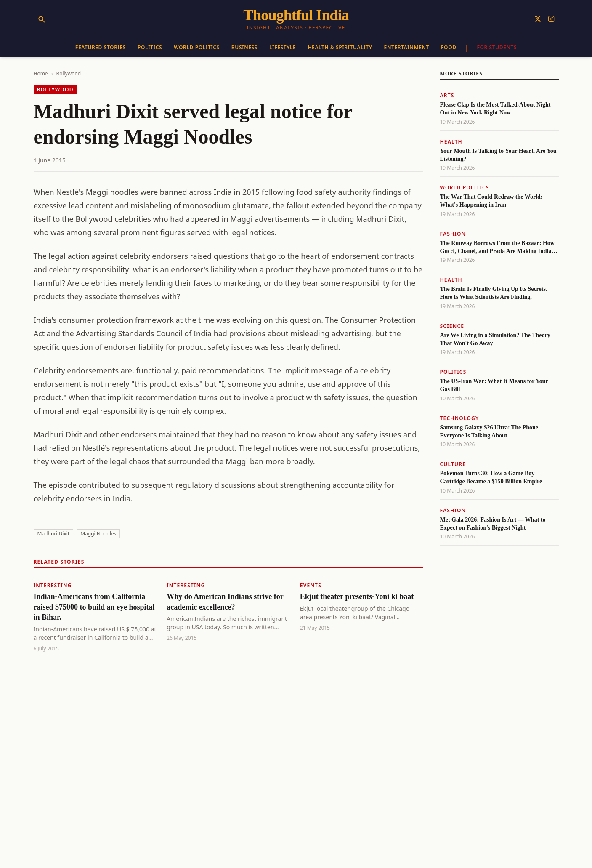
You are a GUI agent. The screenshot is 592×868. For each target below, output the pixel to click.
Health (451, 142)
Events (311, 585)
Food (449, 47)
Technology (460, 418)
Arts (447, 95)
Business (244, 47)
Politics (150, 47)
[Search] (41, 19)
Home (41, 73)
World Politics (197, 47)
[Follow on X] (538, 19)
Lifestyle (283, 47)
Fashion (453, 234)
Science (452, 326)
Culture (453, 464)
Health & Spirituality (340, 47)
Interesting (53, 585)
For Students (497, 47)
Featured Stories (101, 47)
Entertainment (407, 47)
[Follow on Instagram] (551, 19)
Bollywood (68, 73)
